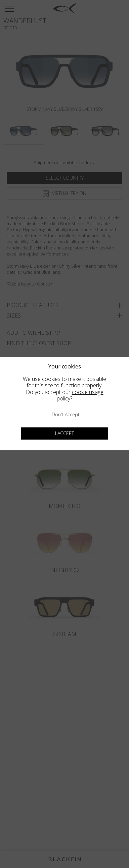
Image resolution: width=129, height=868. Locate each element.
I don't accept (64, 414)
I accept (64, 433)
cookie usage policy (80, 395)
